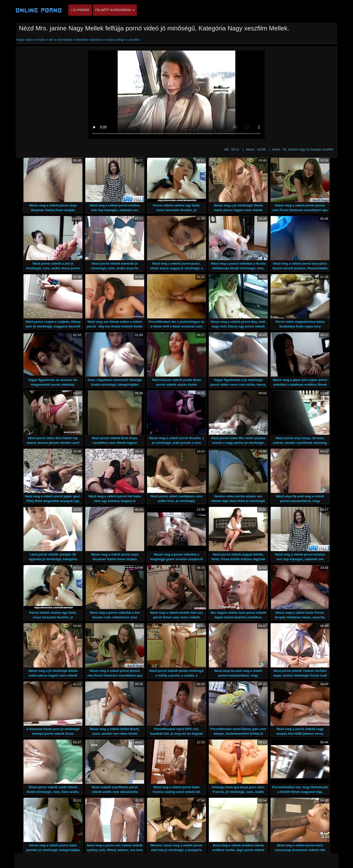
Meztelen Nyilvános (90, 40)
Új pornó (80, 10)
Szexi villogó (116, 40)
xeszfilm (134, 40)
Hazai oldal (24, 40)
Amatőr (40, 40)
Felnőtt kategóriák (115, 10)
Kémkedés (65, 40)
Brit (51, 40)
